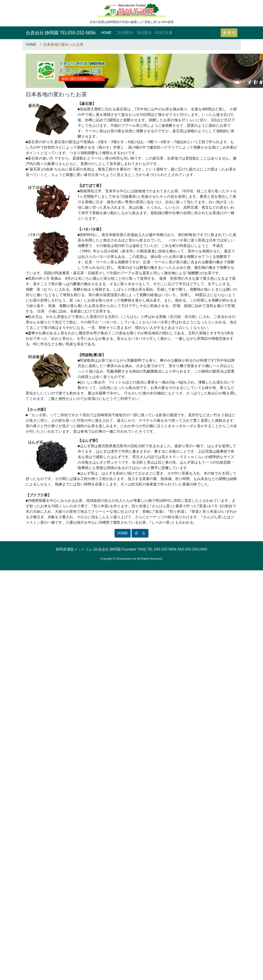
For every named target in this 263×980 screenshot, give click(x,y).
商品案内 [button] (144, 33)
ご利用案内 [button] (124, 33)
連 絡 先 (229, 33)
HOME (106, 33)
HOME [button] (123, 533)
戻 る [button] (140, 533)
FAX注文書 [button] (164, 33)
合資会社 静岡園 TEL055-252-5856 (61, 33)
